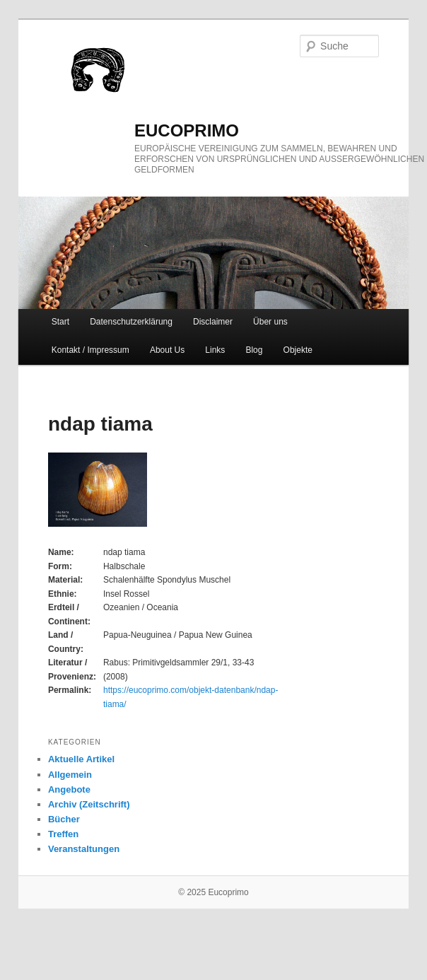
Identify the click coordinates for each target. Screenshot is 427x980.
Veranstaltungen (84, 849)
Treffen (63, 834)
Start (60, 322)
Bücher (64, 819)
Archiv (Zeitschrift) (89, 804)
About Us (167, 350)
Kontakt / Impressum (90, 350)
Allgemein (70, 775)
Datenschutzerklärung (131, 322)
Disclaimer (213, 322)
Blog (254, 350)
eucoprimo (187, 130)
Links (215, 350)
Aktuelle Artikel (81, 759)
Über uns (270, 322)
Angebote (69, 789)
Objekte (298, 350)
